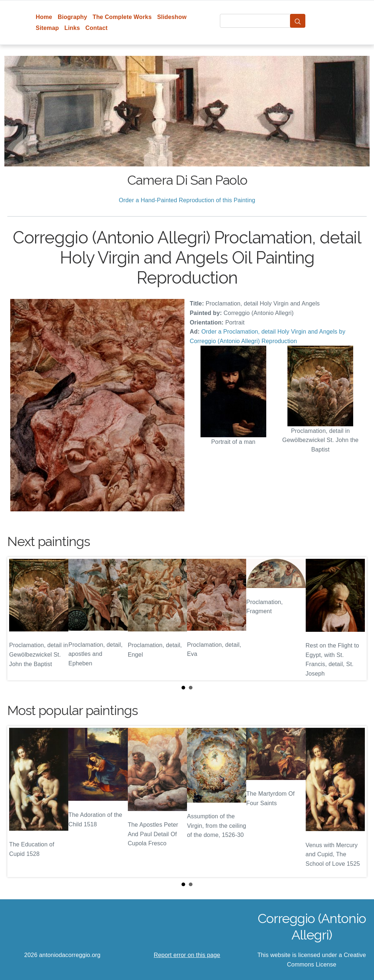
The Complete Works (122, 17)
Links (72, 28)
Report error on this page (187, 955)
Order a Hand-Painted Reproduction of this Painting (187, 200)
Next (355, 619)
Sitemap (47, 28)
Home (44, 17)
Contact (97, 28)
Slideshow (172, 17)
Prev (19, 619)
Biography (72, 17)
